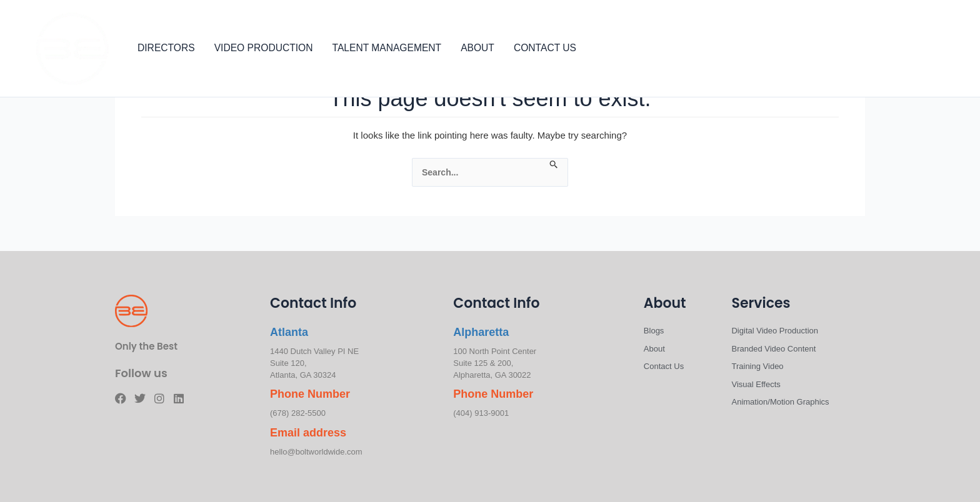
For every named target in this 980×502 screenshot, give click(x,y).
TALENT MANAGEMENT (387, 48)
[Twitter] (915, 49)
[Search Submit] (554, 165)
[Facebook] (896, 49)
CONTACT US (545, 48)
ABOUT (477, 48)
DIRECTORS (166, 48)
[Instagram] (934, 49)
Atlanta (289, 332)
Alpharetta (481, 332)
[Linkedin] (952, 49)
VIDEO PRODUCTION (264, 48)
